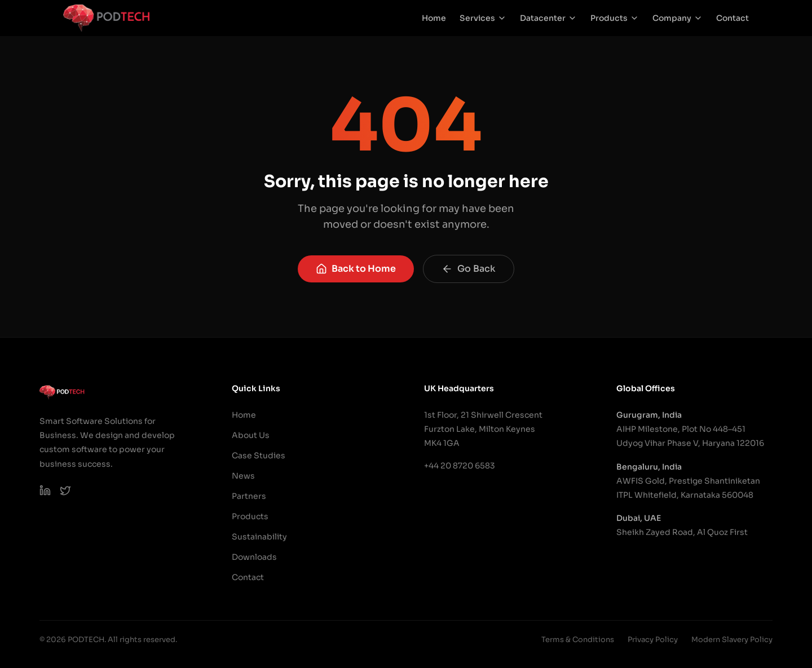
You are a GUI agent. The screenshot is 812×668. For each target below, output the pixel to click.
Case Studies (259, 455)
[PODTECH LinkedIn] (45, 490)
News (243, 476)
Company (678, 18)
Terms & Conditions (578, 640)
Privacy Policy (653, 640)
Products (615, 18)
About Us (251, 435)
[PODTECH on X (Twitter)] (65, 490)
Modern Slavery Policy (732, 640)
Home (434, 18)
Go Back (469, 269)
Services (483, 18)
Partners (249, 496)
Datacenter (548, 18)
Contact (732, 18)
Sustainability (259, 537)
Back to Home (356, 269)
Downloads (254, 557)
